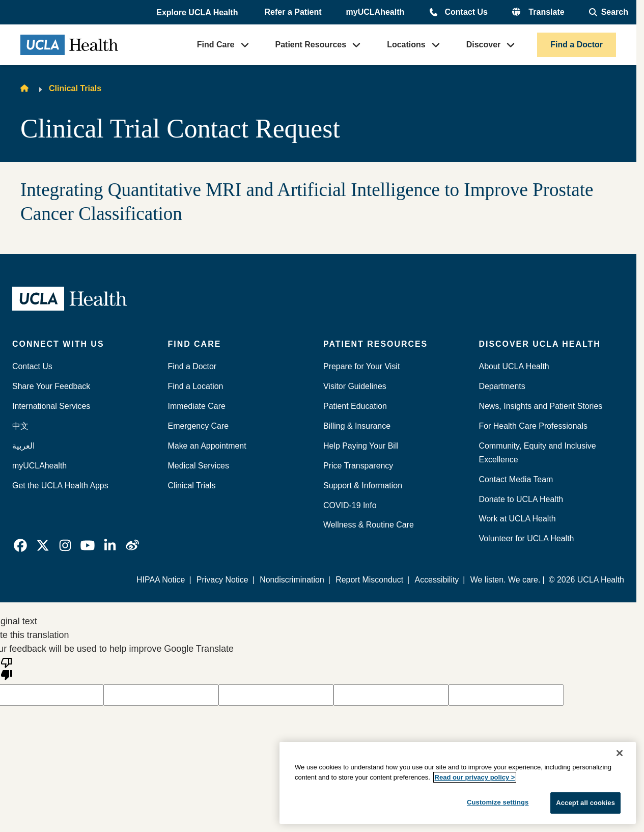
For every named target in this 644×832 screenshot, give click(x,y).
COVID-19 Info (350, 505)
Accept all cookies (585, 803)
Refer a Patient (293, 12)
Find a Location (196, 386)
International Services (51, 406)
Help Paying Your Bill (361, 446)
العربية (23, 446)
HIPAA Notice (161, 580)
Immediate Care (197, 406)
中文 (20, 426)
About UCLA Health (514, 366)
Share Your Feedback (51, 386)
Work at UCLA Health (517, 519)
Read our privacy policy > (475, 777)
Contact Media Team (516, 479)
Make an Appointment (207, 446)
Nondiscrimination (292, 580)
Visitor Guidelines (355, 386)
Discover (484, 45)
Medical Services (199, 466)
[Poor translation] (7, 668)
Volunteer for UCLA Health (527, 538)
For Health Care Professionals (533, 426)
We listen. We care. (506, 580)
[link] (20, 545)
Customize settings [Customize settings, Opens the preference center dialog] (498, 802)
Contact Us (466, 12)
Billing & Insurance (357, 426)
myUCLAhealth (375, 12)
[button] (198, 13)
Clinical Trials (75, 88)
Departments (502, 386)
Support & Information (363, 486)
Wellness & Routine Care (369, 525)
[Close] (620, 753)
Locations (406, 45)
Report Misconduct (369, 580)
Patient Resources (311, 45)
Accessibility (437, 580)
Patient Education (355, 406)
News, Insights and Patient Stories (541, 406)
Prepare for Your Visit (361, 366)
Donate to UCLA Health (521, 499)
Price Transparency (358, 466)
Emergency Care (199, 426)
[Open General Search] (609, 12)
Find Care (216, 45)
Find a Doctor (577, 45)
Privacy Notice (222, 580)
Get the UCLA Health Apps (60, 486)
